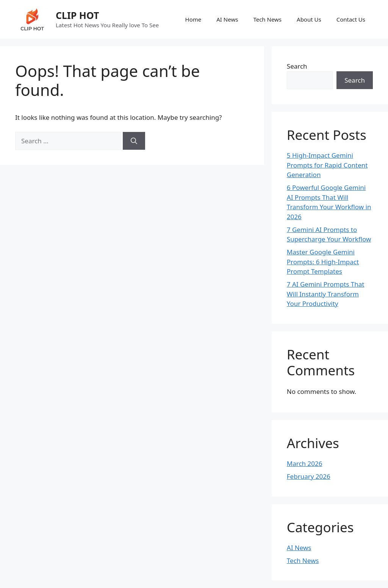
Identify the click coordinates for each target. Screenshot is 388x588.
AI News (227, 19)
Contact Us (351, 19)
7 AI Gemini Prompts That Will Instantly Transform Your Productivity (326, 294)
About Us (309, 19)
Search (297, 66)
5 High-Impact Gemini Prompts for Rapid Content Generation (327, 165)
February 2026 (309, 476)
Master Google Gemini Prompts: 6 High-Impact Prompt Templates (323, 262)
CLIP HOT (77, 15)
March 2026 (305, 463)
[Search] (134, 141)
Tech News (267, 19)
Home (193, 19)
